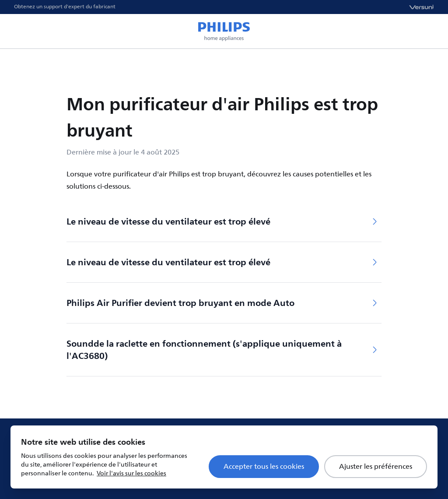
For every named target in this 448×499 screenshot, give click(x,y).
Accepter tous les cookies (264, 467)
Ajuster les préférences (376, 467)
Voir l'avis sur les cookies (131, 473)
